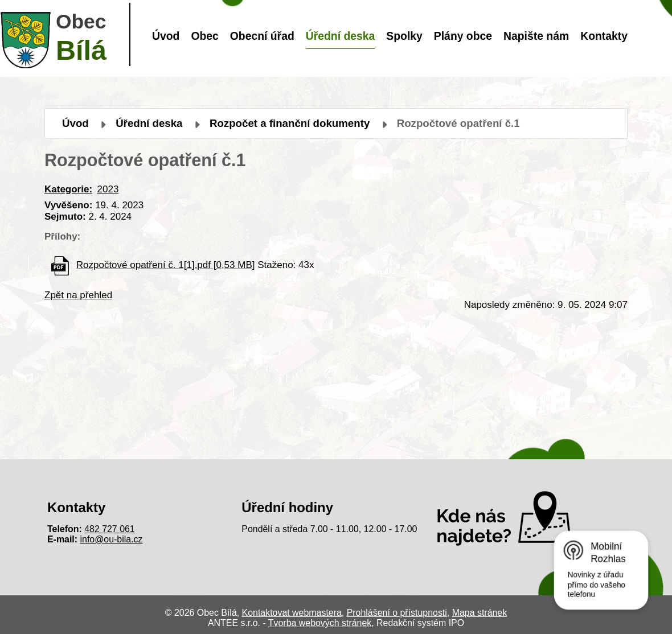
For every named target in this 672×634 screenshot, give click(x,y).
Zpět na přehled (78, 295)
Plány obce (463, 36)
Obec (204, 36)
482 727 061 (110, 529)
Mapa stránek (480, 613)
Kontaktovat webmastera (292, 613)
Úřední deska (341, 36)
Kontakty (604, 36)
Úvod (166, 36)
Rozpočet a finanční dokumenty (290, 123)
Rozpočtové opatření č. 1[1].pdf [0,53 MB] (166, 265)
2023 (108, 189)
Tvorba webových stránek (320, 623)
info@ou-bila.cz (112, 539)
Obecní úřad (262, 36)
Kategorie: (68, 189)
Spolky (404, 36)
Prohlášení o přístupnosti (397, 613)
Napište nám (536, 36)
